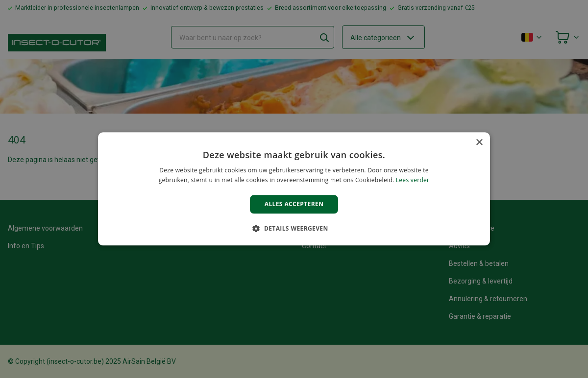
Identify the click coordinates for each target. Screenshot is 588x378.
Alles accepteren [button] (294, 204)
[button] (294, 229)
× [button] (479, 143)
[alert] (294, 189)
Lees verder (413, 180)
